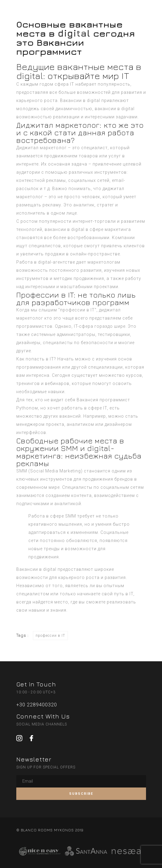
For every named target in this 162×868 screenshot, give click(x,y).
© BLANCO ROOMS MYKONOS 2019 (50, 830)
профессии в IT (50, 636)
